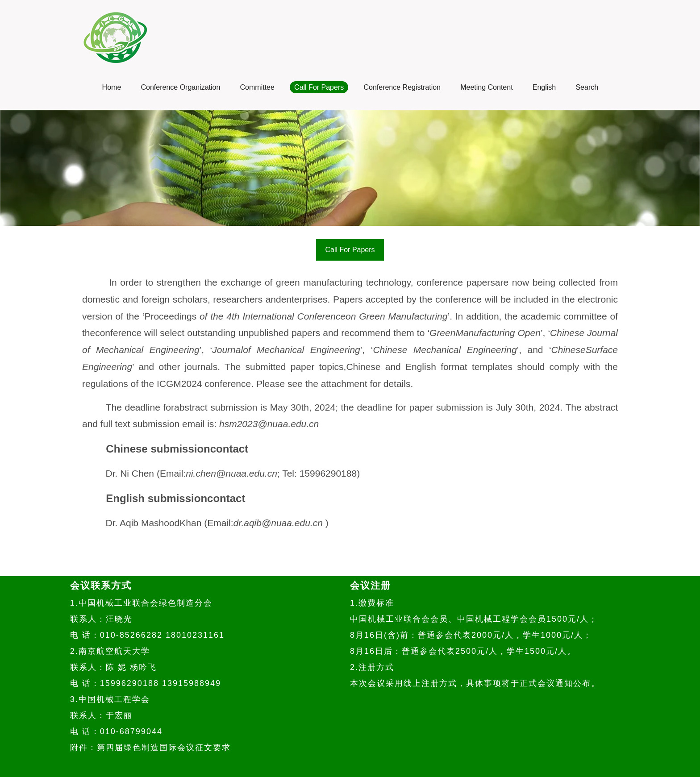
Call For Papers (350, 250)
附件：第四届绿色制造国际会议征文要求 (150, 748)
